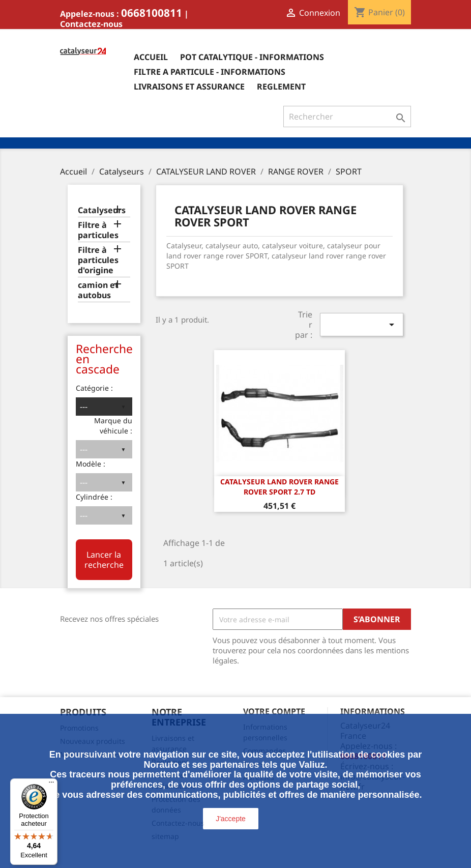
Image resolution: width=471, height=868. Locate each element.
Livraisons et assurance (189, 86)
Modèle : (91, 464)
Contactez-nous (91, 24)
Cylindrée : (94, 497)
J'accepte (231, 819)
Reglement (281, 86)
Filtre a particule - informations (210, 72)
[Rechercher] (347, 117)
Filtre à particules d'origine (98, 260)
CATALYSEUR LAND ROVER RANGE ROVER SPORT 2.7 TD (279, 487)
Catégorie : (94, 388)
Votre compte (274, 711)
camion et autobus (98, 290)
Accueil (151, 57)
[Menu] (51, 785)
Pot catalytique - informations (252, 57)
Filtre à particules (98, 230)
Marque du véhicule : (113, 426)
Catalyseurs (102, 210)
